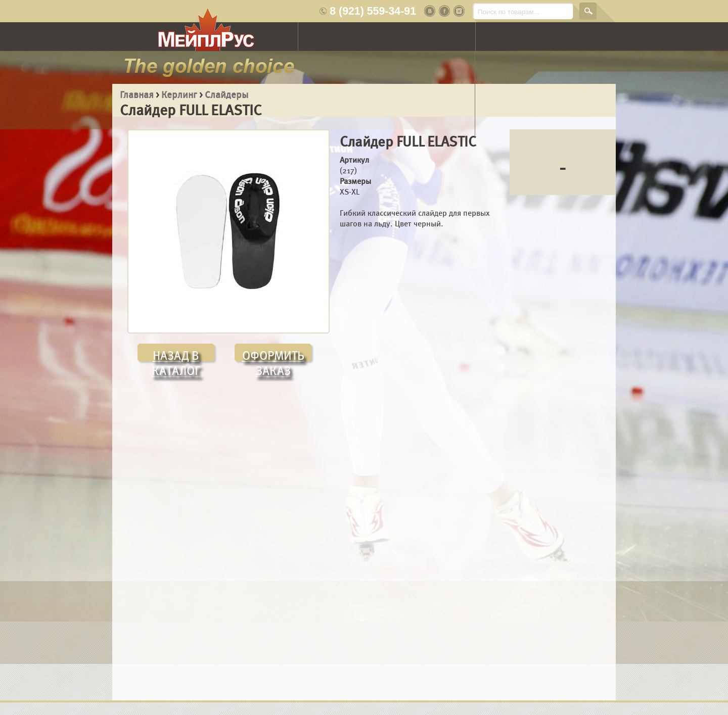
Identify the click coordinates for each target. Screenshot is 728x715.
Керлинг (179, 95)
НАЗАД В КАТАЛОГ (176, 355)
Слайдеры (226, 95)
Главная (137, 95)
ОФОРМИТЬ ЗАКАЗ (273, 355)
